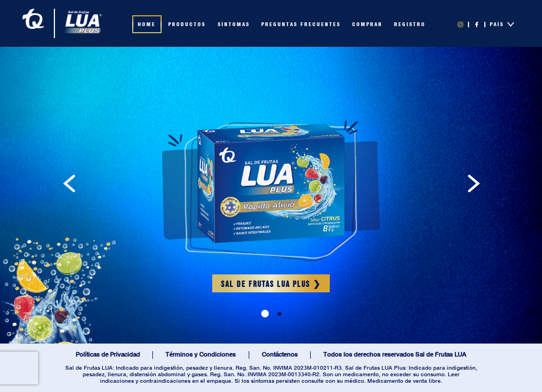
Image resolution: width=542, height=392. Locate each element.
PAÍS (502, 24)
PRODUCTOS (187, 24)
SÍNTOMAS (234, 24)
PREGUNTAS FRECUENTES (301, 24)
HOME (147, 24)
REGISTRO (410, 24)
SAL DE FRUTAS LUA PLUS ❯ (271, 284)
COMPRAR (367, 24)
